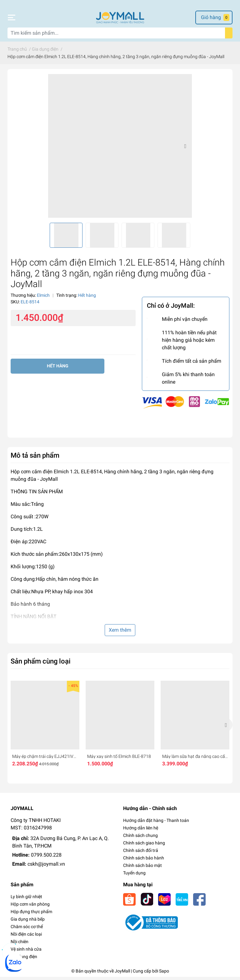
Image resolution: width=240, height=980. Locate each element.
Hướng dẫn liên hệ (141, 831)
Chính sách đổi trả (141, 853)
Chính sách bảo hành (144, 861)
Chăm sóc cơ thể (27, 930)
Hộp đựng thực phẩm (31, 915)
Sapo (164, 974)
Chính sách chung (140, 838)
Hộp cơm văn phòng (30, 907)
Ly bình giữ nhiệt (26, 900)
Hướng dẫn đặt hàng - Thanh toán (156, 823)
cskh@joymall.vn (46, 867)
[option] (120, 149)
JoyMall (122, 974)
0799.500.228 (46, 858)
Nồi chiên (20, 945)
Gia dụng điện (24, 960)
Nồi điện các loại (26, 937)
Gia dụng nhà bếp (28, 922)
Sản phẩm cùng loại (41, 664)
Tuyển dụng (134, 876)
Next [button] (185, 149)
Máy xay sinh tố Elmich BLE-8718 (119, 759)
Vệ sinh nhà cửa (26, 952)
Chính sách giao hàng (144, 846)
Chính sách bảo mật (142, 868)
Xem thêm (120, 633)
